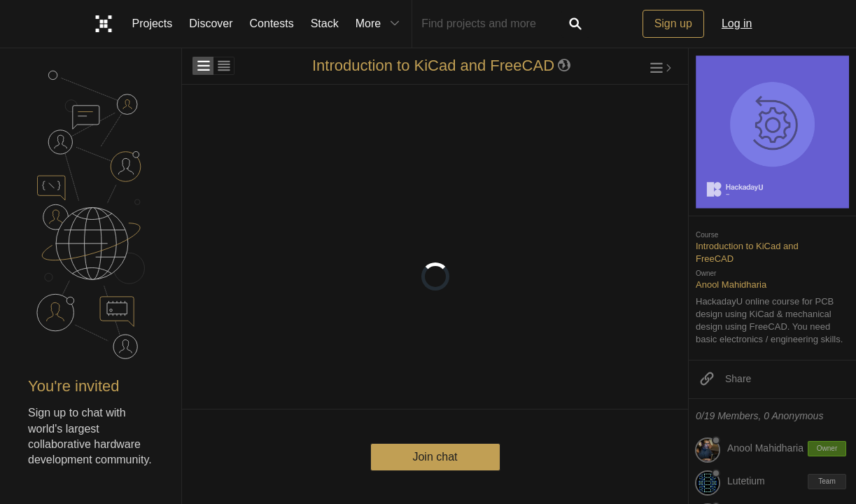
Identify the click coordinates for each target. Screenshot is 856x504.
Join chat (435, 457)
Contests (272, 23)
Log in (737, 23)
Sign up (673, 23)
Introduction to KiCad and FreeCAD (433, 65)
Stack (325, 23)
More (381, 24)
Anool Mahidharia (731, 285)
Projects (153, 23)
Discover (211, 23)
